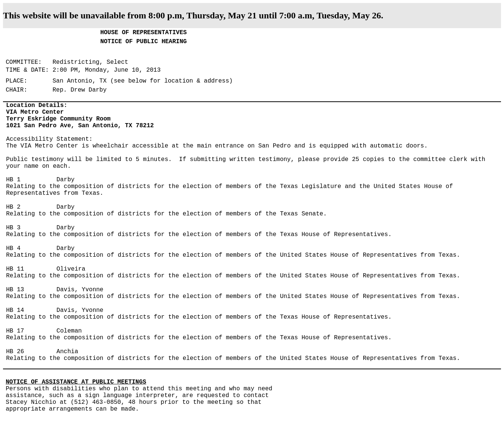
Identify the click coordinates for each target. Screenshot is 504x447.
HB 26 (15, 352)
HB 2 (13, 207)
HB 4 (13, 248)
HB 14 (15, 310)
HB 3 (13, 228)
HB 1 (13, 180)
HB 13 (15, 290)
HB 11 (15, 269)
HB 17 (15, 331)
